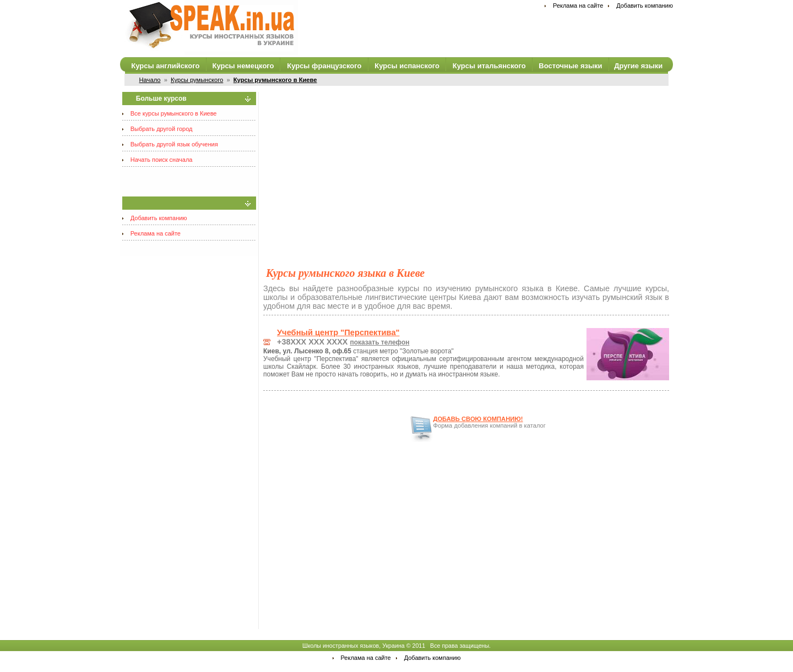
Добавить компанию (645, 6)
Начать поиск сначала (162, 160)
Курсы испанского (407, 66)
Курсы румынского (197, 80)
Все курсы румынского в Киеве (174, 113)
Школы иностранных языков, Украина (354, 646)
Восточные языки (570, 66)
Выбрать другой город (162, 129)
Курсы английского (165, 66)
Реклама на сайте (578, 6)
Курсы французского (324, 66)
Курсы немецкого (243, 66)
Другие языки (638, 66)
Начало (150, 80)
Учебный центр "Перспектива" (338, 332)
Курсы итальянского (489, 66)
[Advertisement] (466, 169)
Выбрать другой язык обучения (174, 144)
